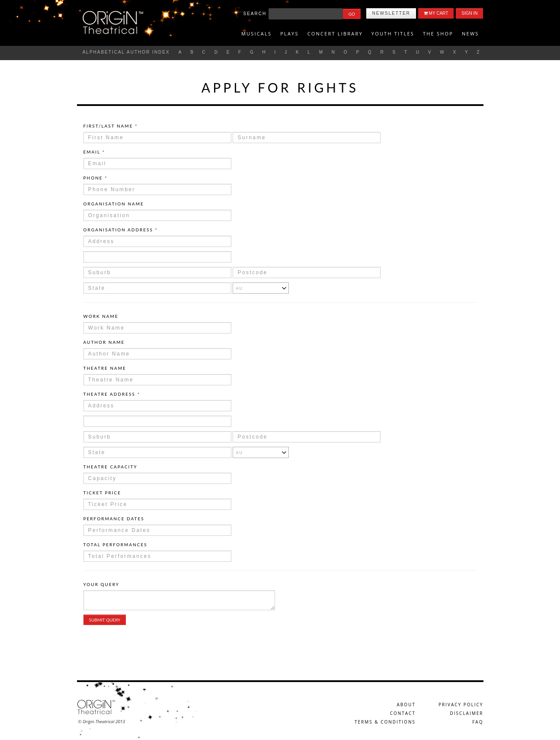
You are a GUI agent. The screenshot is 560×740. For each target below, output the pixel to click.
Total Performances (115, 545)
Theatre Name (105, 368)
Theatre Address (112, 394)
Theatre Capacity (110, 467)
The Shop (438, 34)
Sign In (469, 13)
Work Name (101, 316)
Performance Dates (114, 519)
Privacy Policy (461, 705)
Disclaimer (467, 713)
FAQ (478, 722)
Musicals (256, 34)
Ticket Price (102, 493)
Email (94, 152)
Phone (96, 178)
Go (352, 14)
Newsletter (391, 13)
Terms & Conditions (385, 722)
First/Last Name (110, 126)
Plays (290, 34)
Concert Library (335, 34)
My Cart (436, 13)
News (470, 34)
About (406, 705)
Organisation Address (121, 230)
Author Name (104, 342)
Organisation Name (114, 204)
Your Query (101, 584)
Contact (403, 713)
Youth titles (393, 34)
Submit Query (105, 620)
